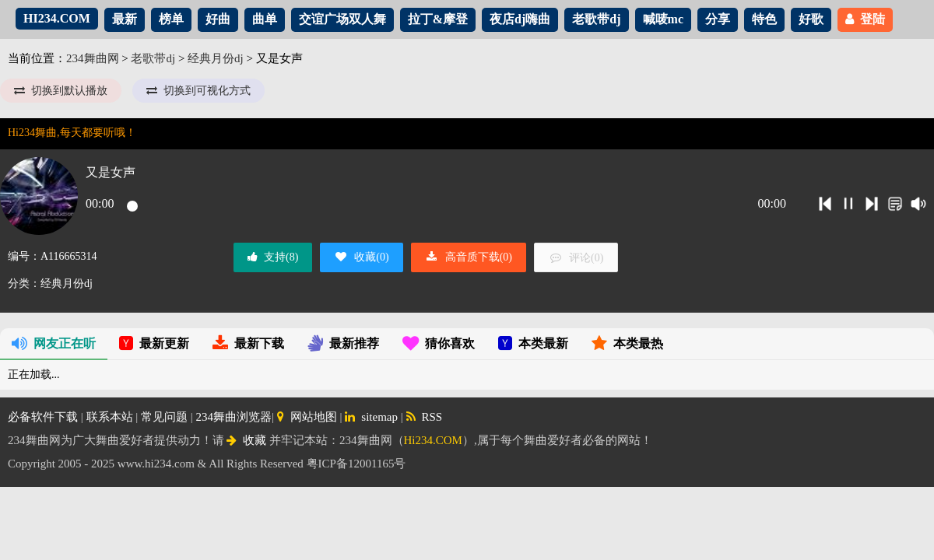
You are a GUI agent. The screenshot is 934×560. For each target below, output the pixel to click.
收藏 (246, 440)
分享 (718, 19)
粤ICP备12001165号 (356, 464)
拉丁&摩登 (438, 19)
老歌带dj (596, 19)
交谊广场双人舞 (342, 19)
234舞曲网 (93, 58)
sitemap (371, 417)
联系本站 (110, 417)
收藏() (361, 257)
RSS (425, 417)
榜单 (171, 19)
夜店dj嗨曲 (520, 19)
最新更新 (154, 343)
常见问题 (164, 417)
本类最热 (627, 343)
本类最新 (533, 343)
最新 (125, 19)
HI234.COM (57, 18)
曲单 (265, 19)
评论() (576, 258)
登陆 (865, 19)
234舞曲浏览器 (234, 417)
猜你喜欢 (439, 343)
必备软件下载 (43, 417)
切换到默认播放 (61, 91)
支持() (273, 257)
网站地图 (307, 417)
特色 (764, 19)
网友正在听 (54, 343)
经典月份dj (216, 58)
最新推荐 (343, 343)
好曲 (218, 19)
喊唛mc (663, 19)
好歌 (811, 19)
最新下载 (248, 343)
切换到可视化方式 (198, 91)
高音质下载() (469, 257)
